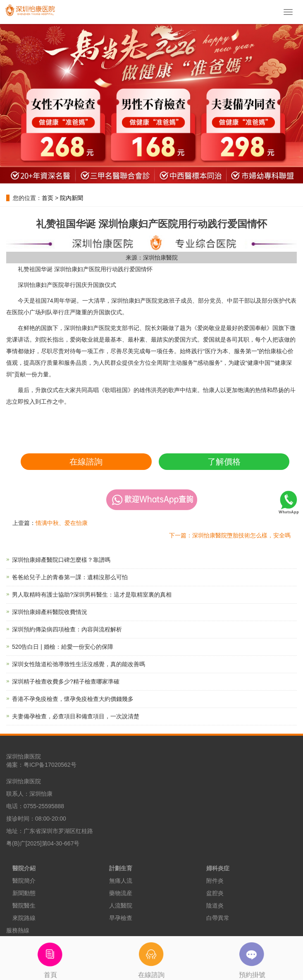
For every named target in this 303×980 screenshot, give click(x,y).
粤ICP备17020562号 (50, 765)
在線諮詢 (86, 462)
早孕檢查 (121, 918)
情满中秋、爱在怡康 (62, 523)
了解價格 (224, 462)
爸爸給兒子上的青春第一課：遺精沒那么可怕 (70, 577)
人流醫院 (121, 905)
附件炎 (215, 881)
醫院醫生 (24, 905)
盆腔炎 (215, 893)
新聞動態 (24, 893)
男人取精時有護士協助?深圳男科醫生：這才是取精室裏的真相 (92, 595)
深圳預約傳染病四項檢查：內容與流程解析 (67, 629)
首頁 (50, 957)
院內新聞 (72, 198)
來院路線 (24, 918)
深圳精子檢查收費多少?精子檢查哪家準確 (66, 681)
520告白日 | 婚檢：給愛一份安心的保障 (63, 647)
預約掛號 (252, 957)
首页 (48, 198)
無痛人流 (121, 881)
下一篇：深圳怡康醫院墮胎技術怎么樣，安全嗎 (230, 535)
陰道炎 (215, 905)
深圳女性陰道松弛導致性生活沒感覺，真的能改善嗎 (79, 664)
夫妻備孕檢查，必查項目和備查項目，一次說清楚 (76, 716)
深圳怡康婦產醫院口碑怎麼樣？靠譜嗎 (61, 560)
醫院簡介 (24, 881)
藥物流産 (121, 893)
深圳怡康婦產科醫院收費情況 (50, 612)
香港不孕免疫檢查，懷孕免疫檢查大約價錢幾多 (73, 699)
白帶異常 (218, 918)
